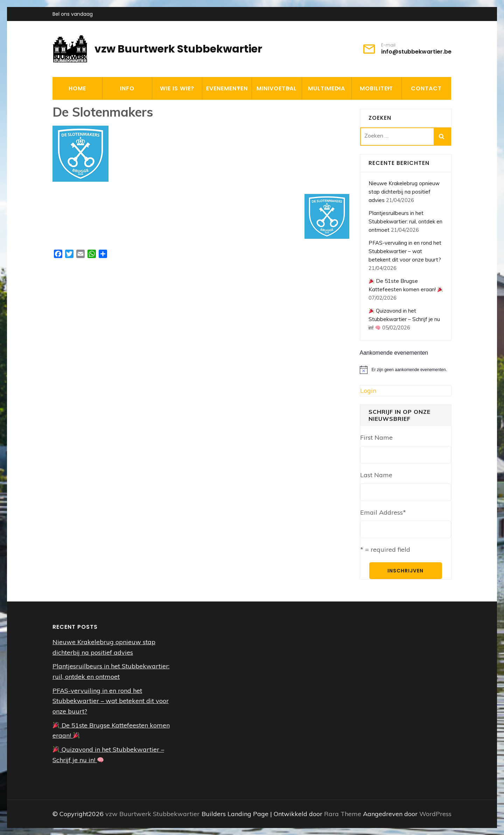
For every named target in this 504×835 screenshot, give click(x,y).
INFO (127, 88)
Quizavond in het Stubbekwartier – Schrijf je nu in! (404, 319)
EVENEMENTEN (227, 88)
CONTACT (426, 88)
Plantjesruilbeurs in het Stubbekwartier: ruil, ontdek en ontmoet (405, 221)
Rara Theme (344, 814)
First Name (376, 437)
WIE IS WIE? (177, 88)
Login (368, 391)
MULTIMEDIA (327, 88)
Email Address (383, 512)
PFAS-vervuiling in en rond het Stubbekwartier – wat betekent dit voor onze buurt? (405, 251)
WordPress (435, 814)
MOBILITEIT (376, 88)
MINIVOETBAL (277, 88)
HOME (77, 88)
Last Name (376, 475)
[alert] (406, 370)
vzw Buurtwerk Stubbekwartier (178, 49)
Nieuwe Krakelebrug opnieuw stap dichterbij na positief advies (404, 192)
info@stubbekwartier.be (416, 52)
